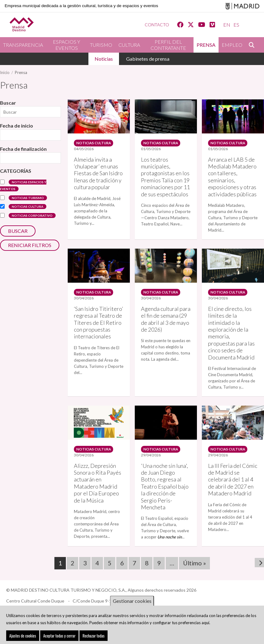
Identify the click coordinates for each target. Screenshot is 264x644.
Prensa (206, 45)
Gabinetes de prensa (148, 59)
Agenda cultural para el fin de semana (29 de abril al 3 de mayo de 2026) (166, 315)
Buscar (255, 45)
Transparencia (23, 45)
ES (236, 25)
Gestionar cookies (132, 601)
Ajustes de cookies (23, 636)
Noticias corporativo (32, 215)
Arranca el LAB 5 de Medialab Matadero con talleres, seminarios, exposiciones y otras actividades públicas (232, 175)
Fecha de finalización (23, 149)
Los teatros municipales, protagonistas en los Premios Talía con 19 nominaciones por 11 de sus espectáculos (165, 175)
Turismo (101, 45)
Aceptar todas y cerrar (59, 636)
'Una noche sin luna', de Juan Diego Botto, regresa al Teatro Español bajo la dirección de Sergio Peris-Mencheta (165, 481)
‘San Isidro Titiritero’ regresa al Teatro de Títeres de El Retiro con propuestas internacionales (98, 319)
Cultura (129, 45)
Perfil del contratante (168, 45)
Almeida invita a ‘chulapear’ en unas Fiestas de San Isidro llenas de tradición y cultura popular (98, 172)
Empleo (232, 45)
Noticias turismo (28, 198)
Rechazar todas (94, 636)
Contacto (157, 25)
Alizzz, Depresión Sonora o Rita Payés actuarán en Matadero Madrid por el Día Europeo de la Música (98, 478)
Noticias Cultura (28, 207)
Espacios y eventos (66, 45)
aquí (205, 623)
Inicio (5, 72)
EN (227, 25)
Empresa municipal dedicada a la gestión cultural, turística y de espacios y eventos (81, 6)
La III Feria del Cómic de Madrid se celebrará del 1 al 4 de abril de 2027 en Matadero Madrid (233, 474)
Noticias (104, 59)
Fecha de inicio (17, 126)
